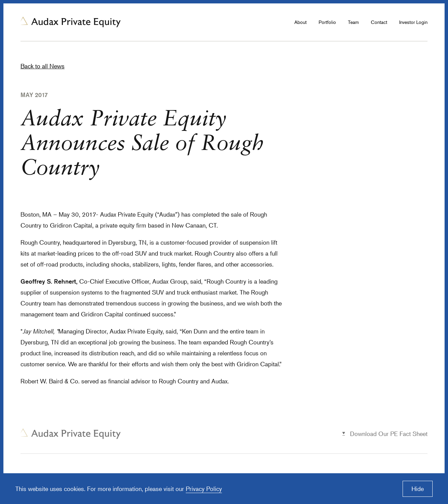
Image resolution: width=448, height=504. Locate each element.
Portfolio (327, 22)
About (300, 22)
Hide (418, 489)
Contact (379, 22)
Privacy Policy (204, 489)
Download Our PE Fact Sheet (389, 434)
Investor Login (413, 22)
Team (353, 22)
